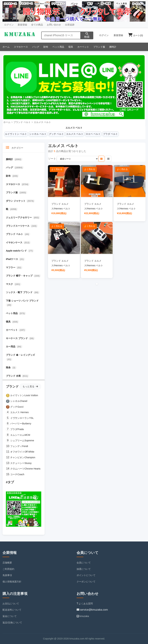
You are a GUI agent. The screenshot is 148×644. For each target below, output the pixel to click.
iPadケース (12, 259)
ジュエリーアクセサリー (19, 217)
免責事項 (7, 575)
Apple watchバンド (17, 251)
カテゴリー (15, 148)
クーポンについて (86, 582)
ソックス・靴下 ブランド (20, 292)
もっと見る (30, 386)
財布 (46, 47)
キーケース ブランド (17, 338)
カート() (136, 35)
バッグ (36, 47)
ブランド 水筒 (14, 376)
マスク (10, 284)
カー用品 (11, 346)
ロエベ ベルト (93, 134)
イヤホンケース (14, 242)
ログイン (9, 25)
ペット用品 (58, 47)
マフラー (11, 267)
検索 (87, 35)
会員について (84, 563)
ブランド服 (99, 47)
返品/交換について (12, 623)
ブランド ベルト (22, 122)
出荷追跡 (70, 25)
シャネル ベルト (38, 134)
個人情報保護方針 (12, 582)
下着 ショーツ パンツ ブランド (22, 301)
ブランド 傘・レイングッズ (20, 355)
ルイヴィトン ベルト (16, 134)
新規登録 (22, 25)
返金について (10, 616)
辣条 (9, 367)
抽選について (84, 569)
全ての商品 (37, 25)
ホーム (6, 47)
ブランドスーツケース (18, 226)
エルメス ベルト (42, 122)
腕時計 (113, 47)
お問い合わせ (54, 25)
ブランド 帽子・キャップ (20, 276)
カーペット (83, 47)
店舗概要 (7, 563)
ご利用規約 (8, 569)
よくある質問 (85, 604)
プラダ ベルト (110, 134)
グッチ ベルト (56, 134)
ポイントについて (86, 575)
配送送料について (12, 610)
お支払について (11, 604)
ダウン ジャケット (16, 201)
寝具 (71, 47)
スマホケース (21, 47)
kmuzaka (83, 616)
